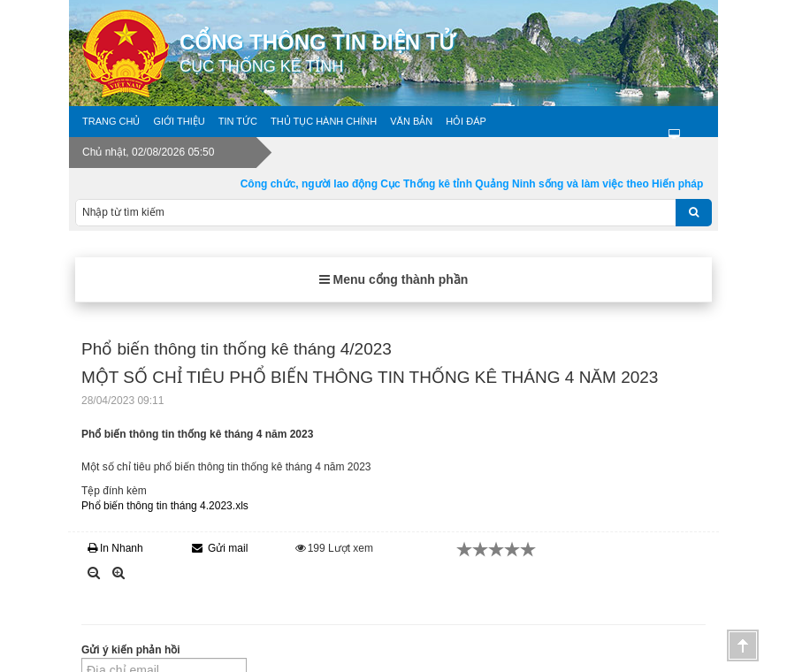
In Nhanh (115, 548)
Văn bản (411, 121)
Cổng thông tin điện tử (449, 53)
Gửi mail (220, 548)
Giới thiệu (179, 121)
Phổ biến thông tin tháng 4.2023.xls (165, 506)
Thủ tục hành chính (324, 121)
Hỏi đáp (466, 121)
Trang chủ (111, 121)
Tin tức (238, 121)
